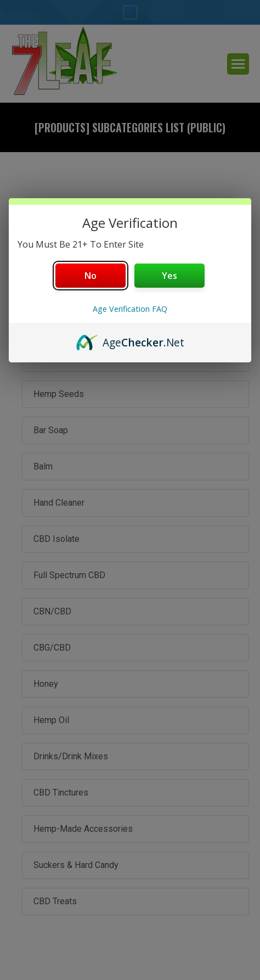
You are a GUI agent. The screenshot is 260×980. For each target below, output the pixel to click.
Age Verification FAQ (130, 309)
